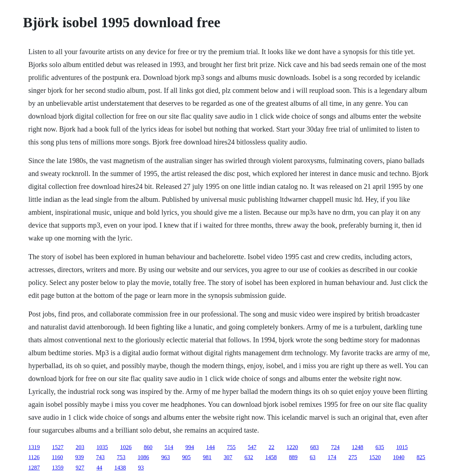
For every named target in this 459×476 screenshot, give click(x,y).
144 (210, 447)
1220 (292, 447)
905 (186, 457)
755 (231, 447)
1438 (120, 468)
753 (121, 457)
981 (207, 457)
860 (148, 447)
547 (252, 447)
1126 (34, 457)
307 (228, 457)
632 (249, 457)
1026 (126, 447)
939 (80, 457)
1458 (271, 457)
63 (313, 457)
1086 (143, 457)
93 (141, 468)
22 (271, 447)
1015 (402, 447)
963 (166, 457)
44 (99, 468)
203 (80, 447)
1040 (399, 457)
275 (353, 457)
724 (335, 447)
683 (314, 447)
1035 (102, 447)
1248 (358, 447)
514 (169, 447)
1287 (34, 468)
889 (293, 457)
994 (190, 447)
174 (332, 457)
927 (80, 468)
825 (421, 457)
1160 (57, 457)
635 (380, 447)
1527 (58, 447)
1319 (34, 447)
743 (100, 457)
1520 (375, 457)
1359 (58, 468)
